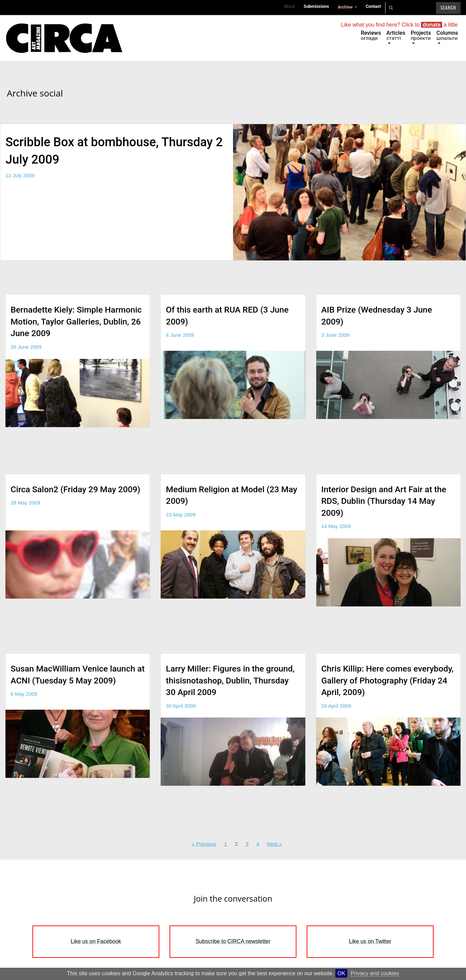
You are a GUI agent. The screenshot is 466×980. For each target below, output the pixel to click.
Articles (396, 35)
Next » (275, 844)
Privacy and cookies (375, 973)
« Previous (204, 844)
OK (341, 973)
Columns (447, 35)
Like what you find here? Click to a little (399, 25)
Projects (421, 35)
